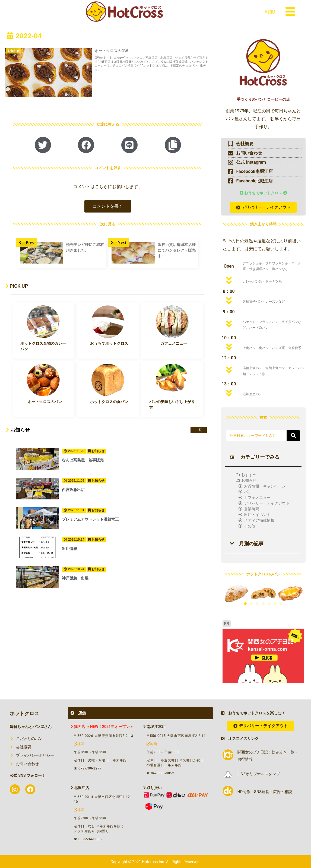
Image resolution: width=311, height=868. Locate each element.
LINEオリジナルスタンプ (259, 774)
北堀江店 (80, 788)
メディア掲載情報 (259, 520)
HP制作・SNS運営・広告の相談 (265, 792)
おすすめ (249, 475)
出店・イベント (257, 515)
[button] (108, 206)
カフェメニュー (257, 498)
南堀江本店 (154, 727)
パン (248, 492)
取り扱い (153, 788)
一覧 (199, 430)
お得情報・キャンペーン (265, 486)
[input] (256, 436)
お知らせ (249, 480)
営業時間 (252, 509)
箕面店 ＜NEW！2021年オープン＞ (102, 727)
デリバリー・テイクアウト (267, 503)
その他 (250, 526)
